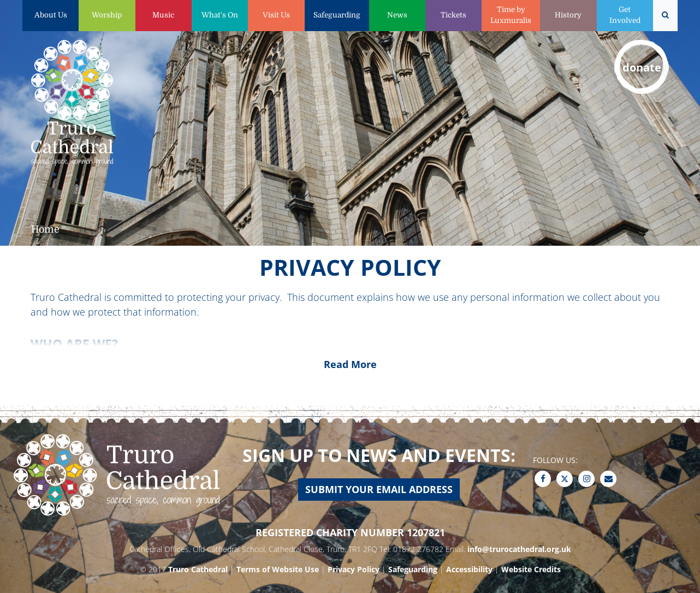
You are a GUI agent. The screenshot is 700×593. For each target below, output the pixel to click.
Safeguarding (337, 15)
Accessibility (469, 569)
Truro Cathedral (198, 569)
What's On (220, 15)
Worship (107, 15)
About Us (51, 15)
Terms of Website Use (278, 569)
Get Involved (625, 15)
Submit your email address (379, 489)
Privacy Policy (354, 569)
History (568, 15)
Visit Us (276, 15)
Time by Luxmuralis (511, 15)
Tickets (453, 15)
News (397, 15)
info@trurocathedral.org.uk (519, 549)
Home (45, 229)
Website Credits (531, 569)
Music (163, 15)
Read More (350, 364)
